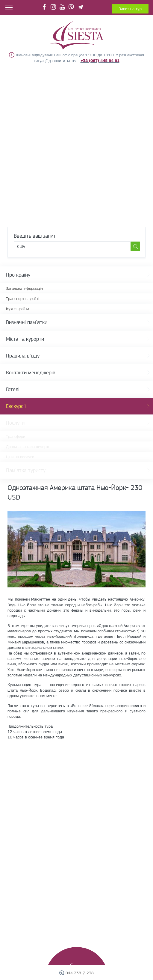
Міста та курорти (25, 339)
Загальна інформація (24, 288)
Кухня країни (17, 309)
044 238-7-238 (80, 973)
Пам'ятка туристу (26, 470)
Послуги (15, 423)
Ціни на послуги (20, 457)
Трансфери (16, 436)
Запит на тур (130, 9)
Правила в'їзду (23, 356)
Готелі (13, 389)
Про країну (18, 275)
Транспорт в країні (22, 298)
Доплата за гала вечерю (28, 447)
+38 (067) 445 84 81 (100, 61)
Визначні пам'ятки (27, 322)
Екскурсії (16, 406)
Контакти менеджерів (31, 373)
